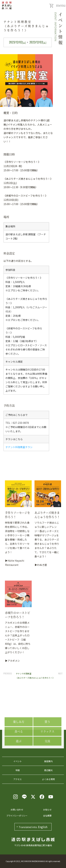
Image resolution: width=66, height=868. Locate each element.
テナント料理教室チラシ (19, 447)
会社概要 (47, 816)
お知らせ (47, 810)
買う (47, 737)
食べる (19, 747)
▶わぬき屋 (41, 661)
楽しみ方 (19, 737)
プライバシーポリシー (17, 816)
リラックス (47, 747)
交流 (47, 756)
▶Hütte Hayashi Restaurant (15, 659)
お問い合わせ (17, 810)
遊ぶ (19, 756)
